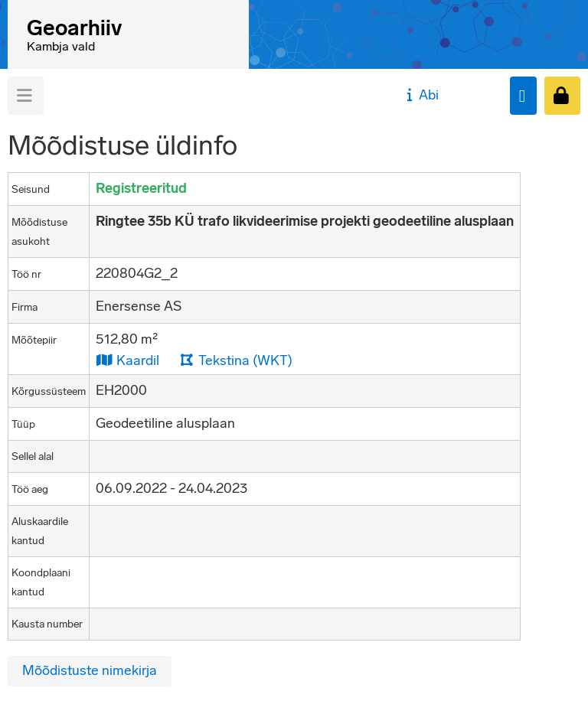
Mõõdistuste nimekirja (90, 670)
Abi (421, 95)
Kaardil (127, 360)
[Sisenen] (562, 96)
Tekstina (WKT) (236, 360)
